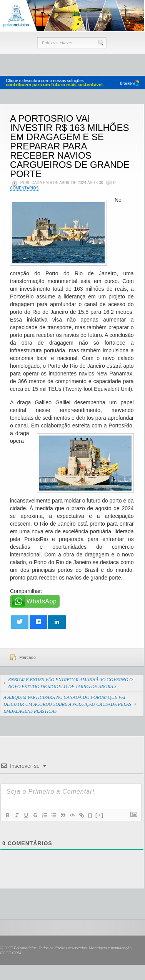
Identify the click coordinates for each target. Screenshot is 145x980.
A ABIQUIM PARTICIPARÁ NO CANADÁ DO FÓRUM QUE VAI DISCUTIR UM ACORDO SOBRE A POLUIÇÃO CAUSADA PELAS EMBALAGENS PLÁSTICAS (67, 704)
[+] (100, 815)
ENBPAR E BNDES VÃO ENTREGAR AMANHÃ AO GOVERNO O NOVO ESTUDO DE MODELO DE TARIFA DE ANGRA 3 (70, 683)
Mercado (27, 657)
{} (90, 815)
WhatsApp (42, 601)
